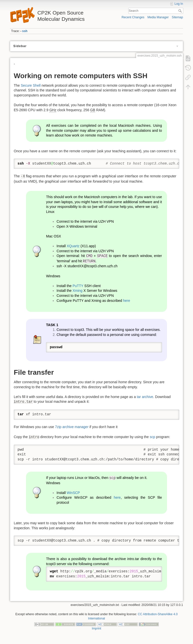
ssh (25, 31)
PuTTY (78, 286)
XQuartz (73, 246)
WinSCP (73, 493)
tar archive (145, 397)
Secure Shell (31, 85)
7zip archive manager (72, 427)
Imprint (96, 628)
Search (181, 11)
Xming (77, 291)
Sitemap (177, 17)
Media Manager (158, 17)
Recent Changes (133, 17)
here (126, 301)
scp (152, 437)
